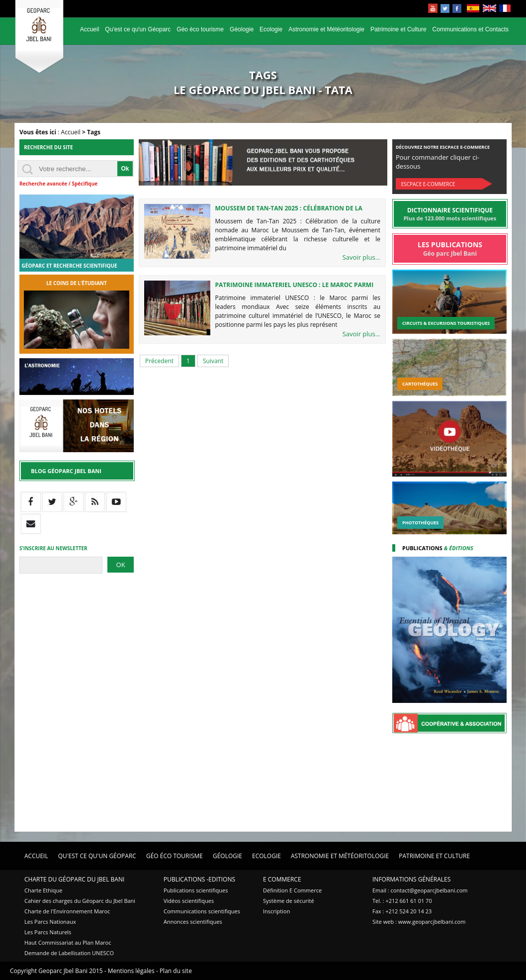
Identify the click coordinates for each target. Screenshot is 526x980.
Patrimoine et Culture (398, 29)
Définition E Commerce (292, 890)
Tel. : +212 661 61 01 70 (402, 901)
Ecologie (271, 29)
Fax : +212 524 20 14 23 (402, 911)
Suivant (213, 361)
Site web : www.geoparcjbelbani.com (419, 922)
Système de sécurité (289, 901)
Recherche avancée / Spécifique (58, 184)
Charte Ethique (43, 890)
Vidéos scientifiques (189, 901)
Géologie (242, 29)
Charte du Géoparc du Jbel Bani (74, 879)
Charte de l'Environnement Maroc (67, 911)
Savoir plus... (361, 257)
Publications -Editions (199, 879)
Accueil (90, 29)
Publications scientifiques (196, 890)
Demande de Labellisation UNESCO (69, 953)
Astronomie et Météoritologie (326, 29)
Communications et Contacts (471, 29)
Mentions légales (131, 971)
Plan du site (176, 971)
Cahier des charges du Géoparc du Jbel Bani (80, 901)
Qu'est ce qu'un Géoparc (138, 29)
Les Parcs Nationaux (50, 922)
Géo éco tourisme (200, 29)
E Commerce (282, 879)
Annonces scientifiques (193, 922)
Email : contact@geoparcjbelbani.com (420, 890)
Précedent (159, 361)
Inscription (276, 911)
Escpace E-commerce (428, 184)
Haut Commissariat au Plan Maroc (68, 942)
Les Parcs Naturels (48, 932)
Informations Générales (411, 879)
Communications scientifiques (202, 911)
